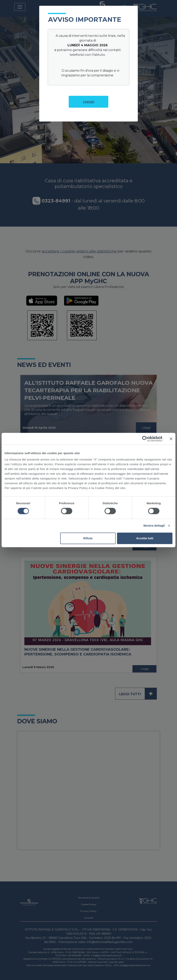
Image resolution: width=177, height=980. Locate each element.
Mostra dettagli (154, 526)
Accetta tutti (145, 538)
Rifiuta (88, 538)
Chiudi (89, 102)
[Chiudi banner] (171, 439)
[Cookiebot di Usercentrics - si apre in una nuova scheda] (145, 439)
